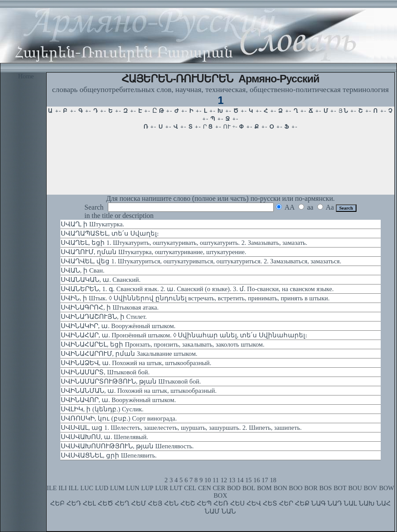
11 (216, 480)
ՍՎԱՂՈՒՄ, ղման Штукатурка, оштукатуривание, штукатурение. (154, 252)
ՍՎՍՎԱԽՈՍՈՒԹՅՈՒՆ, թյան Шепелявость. (127, 446)
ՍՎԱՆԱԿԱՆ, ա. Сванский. (101, 280)
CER (219, 488)
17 (265, 480)
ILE (52, 488)
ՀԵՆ (171, 503)
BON (280, 488)
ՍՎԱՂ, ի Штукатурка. (92, 224)
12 (224, 480)
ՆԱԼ (350, 503)
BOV (370, 488)
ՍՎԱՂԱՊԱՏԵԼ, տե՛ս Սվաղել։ (110, 233)
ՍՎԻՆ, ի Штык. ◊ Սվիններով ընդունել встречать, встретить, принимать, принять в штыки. (195, 298)
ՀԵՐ (286, 503)
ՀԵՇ (188, 503)
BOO (296, 488)
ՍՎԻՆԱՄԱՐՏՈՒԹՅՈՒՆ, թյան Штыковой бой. (131, 381)
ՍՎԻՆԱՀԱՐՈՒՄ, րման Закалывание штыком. (129, 354)
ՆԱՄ (212, 511)
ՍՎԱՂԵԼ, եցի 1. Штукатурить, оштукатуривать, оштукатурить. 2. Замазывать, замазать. (184, 243)
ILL (74, 488)
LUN (133, 488)
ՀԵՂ (122, 503)
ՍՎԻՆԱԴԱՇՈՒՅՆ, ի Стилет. (104, 317)
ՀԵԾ (105, 503)
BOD (234, 488)
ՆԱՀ (384, 503)
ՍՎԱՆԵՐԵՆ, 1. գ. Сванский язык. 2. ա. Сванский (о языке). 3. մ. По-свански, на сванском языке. (197, 289)
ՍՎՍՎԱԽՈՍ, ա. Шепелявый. (105, 437)
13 (232, 480)
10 (208, 480)
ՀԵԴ (74, 503)
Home (26, 76)
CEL (190, 488)
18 (273, 480)
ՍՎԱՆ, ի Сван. (83, 270)
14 (241, 480)
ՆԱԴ (335, 503)
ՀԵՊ (204, 503)
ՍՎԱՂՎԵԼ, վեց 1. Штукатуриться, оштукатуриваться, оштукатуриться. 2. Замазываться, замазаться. (201, 261)
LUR (161, 488)
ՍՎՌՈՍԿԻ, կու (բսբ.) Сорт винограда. (119, 418)
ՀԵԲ (57, 503)
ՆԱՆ (229, 511)
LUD (102, 488)
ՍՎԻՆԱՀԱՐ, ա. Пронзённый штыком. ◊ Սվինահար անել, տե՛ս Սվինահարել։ (184, 335)
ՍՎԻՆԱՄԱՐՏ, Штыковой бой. (105, 372)
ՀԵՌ (221, 503)
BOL (249, 488)
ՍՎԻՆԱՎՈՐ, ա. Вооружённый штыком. (118, 400)
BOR (311, 488)
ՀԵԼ (89, 503)
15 (248, 480)
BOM (264, 488)
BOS (325, 488)
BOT (340, 488)
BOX (220, 495)
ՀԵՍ (237, 503)
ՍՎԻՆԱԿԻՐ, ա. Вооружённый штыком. (118, 326)
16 (257, 480)
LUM (117, 488)
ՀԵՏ (270, 503)
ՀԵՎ (254, 503)
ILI (63, 488)
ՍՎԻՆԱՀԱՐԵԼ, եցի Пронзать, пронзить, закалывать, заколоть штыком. (163, 344)
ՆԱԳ (318, 503)
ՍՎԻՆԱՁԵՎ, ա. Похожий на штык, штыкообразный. (136, 363)
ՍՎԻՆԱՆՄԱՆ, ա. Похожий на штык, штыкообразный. (139, 391)
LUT (176, 488)
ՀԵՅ (155, 503)
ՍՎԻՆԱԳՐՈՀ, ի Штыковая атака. (110, 307)
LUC (87, 488)
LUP (147, 488)
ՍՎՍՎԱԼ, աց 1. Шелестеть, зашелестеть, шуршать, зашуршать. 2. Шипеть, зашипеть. (181, 428)
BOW (386, 488)
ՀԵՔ (302, 503)
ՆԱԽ (367, 503)
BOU (355, 488)
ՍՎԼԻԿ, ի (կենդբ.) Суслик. (102, 409)
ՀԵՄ (139, 503)
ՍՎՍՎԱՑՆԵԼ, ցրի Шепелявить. (109, 455)
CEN (204, 488)
